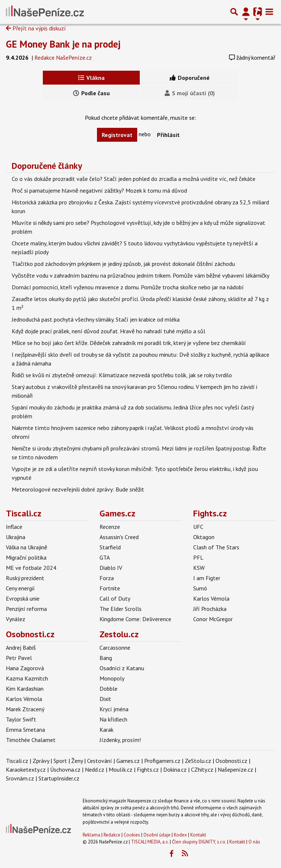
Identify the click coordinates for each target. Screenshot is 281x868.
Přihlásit (168, 135)
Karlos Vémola (211, 598)
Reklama (91, 835)
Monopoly (112, 678)
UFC (198, 527)
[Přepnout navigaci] (246, 12)
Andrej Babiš (21, 648)
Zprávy (41, 761)
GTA (105, 557)
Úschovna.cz (65, 769)
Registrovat (117, 135)
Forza (107, 578)
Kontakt (198, 835)
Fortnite (110, 588)
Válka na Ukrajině (27, 547)
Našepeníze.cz (235, 769)
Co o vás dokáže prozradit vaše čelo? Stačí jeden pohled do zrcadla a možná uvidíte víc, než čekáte (134, 179)
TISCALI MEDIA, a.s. (150, 842)
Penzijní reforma (26, 609)
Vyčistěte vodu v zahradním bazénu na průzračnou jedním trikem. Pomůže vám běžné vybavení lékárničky (140, 275)
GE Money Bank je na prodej (63, 44)
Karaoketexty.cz (26, 769)
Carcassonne (115, 648)
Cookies (132, 835)
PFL (198, 557)
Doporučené (190, 78)
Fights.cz (210, 513)
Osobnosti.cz (30, 634)
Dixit (105, 699)
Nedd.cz (95, 769)
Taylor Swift (21, 719)
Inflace (14, 527)
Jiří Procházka (210, 609)
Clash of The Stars (216, 547)
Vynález (16, 619)
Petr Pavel (19, 658)
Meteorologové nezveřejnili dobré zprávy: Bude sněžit (78, 489)
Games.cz (117, 513)
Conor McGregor (213, 619)
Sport (60, 761)
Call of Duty (115, 598)
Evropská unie (23, 598)
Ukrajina (16, 537)
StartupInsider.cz (59, 778)
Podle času (91, 93)
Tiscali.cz (24, 513)
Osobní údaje (157, 835)
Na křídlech (113, 719)
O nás (254, 842)
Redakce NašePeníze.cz (63, 58)
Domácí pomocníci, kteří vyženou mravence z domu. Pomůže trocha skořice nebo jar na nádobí (128, 287)
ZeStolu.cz (198, 761)
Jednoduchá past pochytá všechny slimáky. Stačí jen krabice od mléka (96, 319)
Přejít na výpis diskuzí (36, 28)
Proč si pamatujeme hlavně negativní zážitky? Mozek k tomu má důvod (99, 190)
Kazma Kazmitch (27, 678)
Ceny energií (20, 588)
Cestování (100, 761)
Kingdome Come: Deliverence (135, 619)
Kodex (181, 835)
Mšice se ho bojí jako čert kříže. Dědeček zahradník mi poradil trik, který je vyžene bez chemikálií (129, 343)
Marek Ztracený (25, 709)
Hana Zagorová (25, 668)
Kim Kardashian (25, 689)
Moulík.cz (121, 769)
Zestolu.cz (119, 634)
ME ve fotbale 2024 (31, 568)
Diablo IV (111, 568)
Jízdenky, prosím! (120, 740)
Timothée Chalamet (31, 740)
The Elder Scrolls (121, 609)
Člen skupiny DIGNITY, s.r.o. (199, 842)
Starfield (110, 547)
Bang (106, 658)
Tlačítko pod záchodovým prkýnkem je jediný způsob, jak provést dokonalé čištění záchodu (123, 264)
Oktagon (204, 537)
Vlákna (91, 78)
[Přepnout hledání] (234, 12)
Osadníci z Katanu (122, 668)
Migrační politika (26, 557)
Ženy (77, 761)
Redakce (112, 835)
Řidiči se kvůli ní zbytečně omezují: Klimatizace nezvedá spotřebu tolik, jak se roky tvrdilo (122, 375)
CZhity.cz (202, 769)
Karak (106, 730)
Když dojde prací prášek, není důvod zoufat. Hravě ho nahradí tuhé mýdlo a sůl (108, 331)
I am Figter (207, 578)
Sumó (200, 588)
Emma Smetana (25, 730)
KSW (199, 568)
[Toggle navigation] (269, 12)
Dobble (108, 689)
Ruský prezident (25, 578)
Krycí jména (114, 709)
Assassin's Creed (119, 537)
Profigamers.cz (162, 761)
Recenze (110, 527)
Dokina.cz (175, 769)
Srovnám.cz (20, 778)
